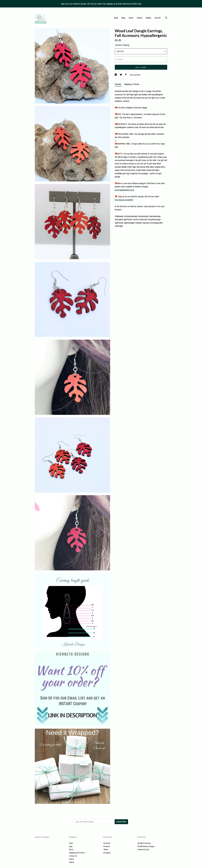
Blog (123, 18)
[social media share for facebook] (116, 75)
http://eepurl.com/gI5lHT (124, 200)
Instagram (107, 853)
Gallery (148, 18)
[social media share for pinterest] (126, 75)
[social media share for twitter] (121, 75)
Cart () (158, 18)
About (131, 18)
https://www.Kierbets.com (124, 190)
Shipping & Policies (132, 84)
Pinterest (107, 846)
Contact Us (73, 856)
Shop (116, 18)
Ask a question (135, 75)
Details (118, 84)
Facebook (107, 843)
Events (140, 18)
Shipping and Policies (77, 853)
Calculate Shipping (122, 45)
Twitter (106, 849)
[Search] (166, 18)
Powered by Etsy (143, 849)
